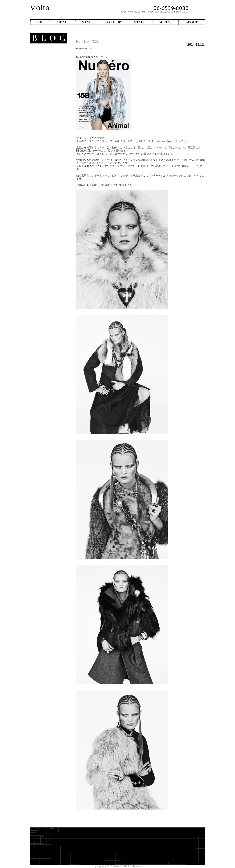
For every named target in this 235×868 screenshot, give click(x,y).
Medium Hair (46, 75)
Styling (50, 147)
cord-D (56, 208)
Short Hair (47, 88)
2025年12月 (53, 176)
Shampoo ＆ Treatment (46, 141)
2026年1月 (54, 173)
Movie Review (45, 107)
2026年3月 (54, 167)
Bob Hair (48, 63)
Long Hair (47, 72)
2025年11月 (53, 179)
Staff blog (45, 113)
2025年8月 (54, 189)
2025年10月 (53, 182)
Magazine (47, 100)
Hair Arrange (46, 66)
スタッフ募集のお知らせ (46, 125)
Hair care (49, 138)
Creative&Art (46, 91)
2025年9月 (54, 186)
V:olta (50, 119)
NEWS (52, 110)
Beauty (52, 135)
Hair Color (47, 69)
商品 (52, 131)
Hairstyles (49, 97)
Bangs (49, 60)
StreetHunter (46, 116)
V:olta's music (43, 122)
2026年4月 (54, 164)
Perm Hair (47, 82)
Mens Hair (47, 78)
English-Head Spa (45, 94)
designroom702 (51, 202)
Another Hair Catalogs (47, 54)
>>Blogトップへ (50, 217)
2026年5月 (54, 161)
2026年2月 (54, 170)
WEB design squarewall (46, 205)
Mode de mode (47, 103)
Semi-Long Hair (44, 85)
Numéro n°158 (87, 41)
